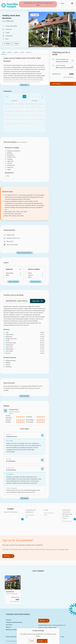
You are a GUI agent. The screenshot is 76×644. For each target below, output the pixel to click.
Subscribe (7, 556)
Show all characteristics (24, 253)
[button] (7, 97)
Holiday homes (33, 3)
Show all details (13, 282)
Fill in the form (24, 396)
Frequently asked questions (14, 622)
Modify (32, 641)
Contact (42, 3)
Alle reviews (24, 498)
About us (9, 627)
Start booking (56, 84)
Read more (24, 85)
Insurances (9, 625)
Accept (41, 641)
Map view (38, 301)
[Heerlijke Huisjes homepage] (9, 5)
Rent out (42, 621)
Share (7, 44)
